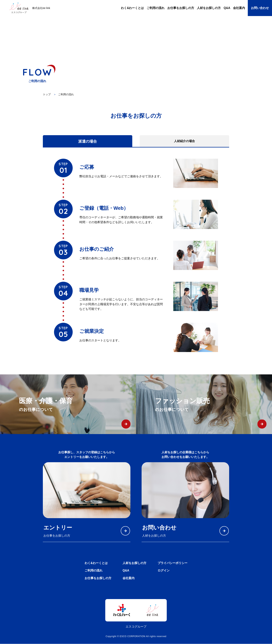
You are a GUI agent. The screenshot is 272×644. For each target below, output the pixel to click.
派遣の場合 (88, 141)
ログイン (164, 571)
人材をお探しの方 (135, 563)
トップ (47, 94)
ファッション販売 (214, 405)
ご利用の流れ (94, 571)
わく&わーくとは (96, 563)
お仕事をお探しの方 (98, 578)
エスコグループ (136, 627)
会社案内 (129, 578)
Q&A (126, 571)
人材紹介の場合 (184, 141)
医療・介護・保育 (78, 405)
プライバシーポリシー (173, 563)
